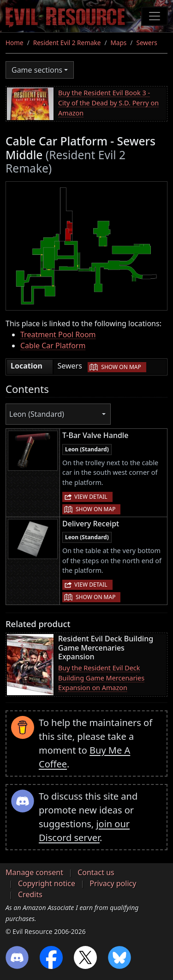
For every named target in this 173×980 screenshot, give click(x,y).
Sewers (146, 43)
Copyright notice (47, 883)
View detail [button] (91, 497)
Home (15, 43)
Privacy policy (113, 883)
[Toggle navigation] (155, 16)
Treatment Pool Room (58, 334)
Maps (119, 43)
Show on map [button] (121, 367)
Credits (30, 894)
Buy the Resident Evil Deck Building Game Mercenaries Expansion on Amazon (101, 678)
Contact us (96, 872)
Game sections (37, 70)
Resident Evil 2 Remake (67, 43)
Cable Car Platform (53, 346)
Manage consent (34, 872)
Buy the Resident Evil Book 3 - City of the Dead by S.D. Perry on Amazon (108, 103)
